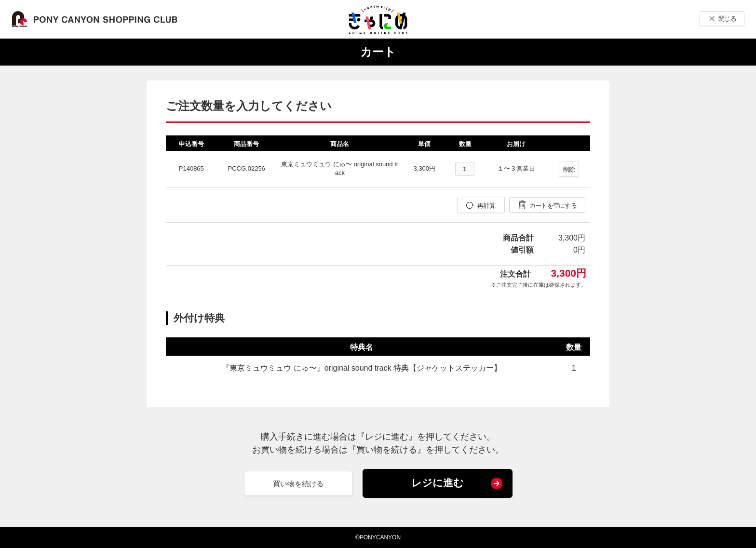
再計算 (486, 206)
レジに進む (438, 483)
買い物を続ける (298, 484)
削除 (569, 169)
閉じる (727, 19)
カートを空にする (553, 206)
